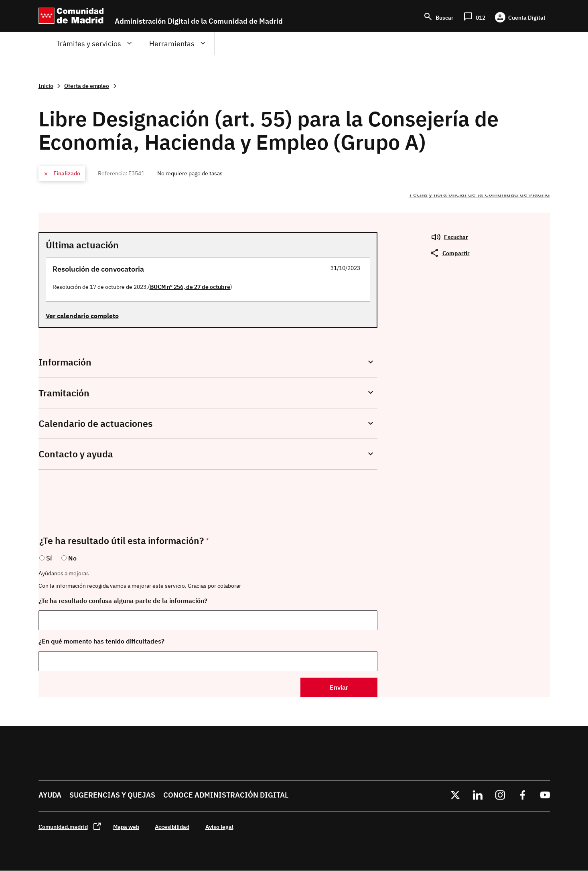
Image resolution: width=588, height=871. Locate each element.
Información (65, 362)
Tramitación (64, 393)
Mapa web (126, 827)
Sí (49, 558)
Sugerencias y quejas (112, 795)
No (72, 558)
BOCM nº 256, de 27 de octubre (190, 287)
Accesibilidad (172, 827)
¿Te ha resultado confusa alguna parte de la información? (123, 601)
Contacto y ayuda (76, 454)
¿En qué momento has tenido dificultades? (101, 641)
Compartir (456, 253)
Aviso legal (219, 827)
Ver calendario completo (82, 316)
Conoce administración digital (226, 795)
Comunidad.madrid (63, 827)
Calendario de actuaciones (95, 423)
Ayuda (50, 795)
